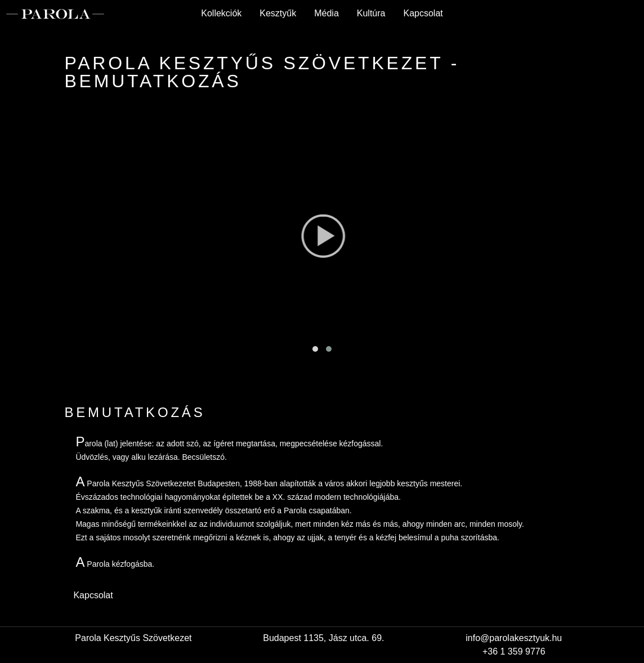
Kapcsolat (423, 13)
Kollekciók (221, 13)
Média (327, 13)
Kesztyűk (278, 13)
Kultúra (371, 13)
